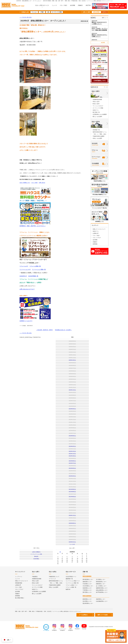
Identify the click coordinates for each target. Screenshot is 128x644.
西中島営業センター (88, 589)
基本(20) (36, 568)
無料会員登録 (96, 12)
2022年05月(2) (72, 474)
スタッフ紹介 (63, 5)
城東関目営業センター (102, 598)
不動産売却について (54, 587)
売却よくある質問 (97, 138)
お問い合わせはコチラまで (27, 289)
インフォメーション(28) (36, 565)
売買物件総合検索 (97, 99)
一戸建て (42, 12)
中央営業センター (87, 594)
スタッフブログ (97, 238)
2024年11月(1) (72, 392)
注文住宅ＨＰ (23, 276)
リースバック (52, 589)
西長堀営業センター (101, 592)
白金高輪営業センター (102, 611)
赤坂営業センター (101, 609)
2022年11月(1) (72, 458)
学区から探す (96, 102)
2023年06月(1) (72, 438)
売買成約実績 (19, 593)
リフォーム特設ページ (72, 595)
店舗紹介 (80, 5)
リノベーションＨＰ (25, 270)
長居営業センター (87, 598)
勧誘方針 (68, 599)
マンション (34, 12)
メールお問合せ (83, 625)
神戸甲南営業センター (102, 602)
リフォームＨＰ (24, 266)
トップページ (19, 587)
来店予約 (88, 5)
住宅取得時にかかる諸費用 (100, 114)
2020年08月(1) (72, 532)
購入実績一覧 (96, 112)
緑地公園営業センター (102, 600)
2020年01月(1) (72, 551)
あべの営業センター (101, 596)
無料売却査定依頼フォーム (100, 132)
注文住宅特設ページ (71, 587)
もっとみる (72, 554)
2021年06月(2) (72, 504)
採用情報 (95, 244)
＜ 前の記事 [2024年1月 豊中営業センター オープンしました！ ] (45, 330)
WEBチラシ (96, 110)
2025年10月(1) (72, 361)
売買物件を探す (25, 12)
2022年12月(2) (72, 455)
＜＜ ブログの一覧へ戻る (26, 17)
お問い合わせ (42, 183)
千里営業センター (87, 600)
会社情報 (73, 5)
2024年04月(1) (72, 411)
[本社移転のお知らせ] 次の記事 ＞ (64, 330)
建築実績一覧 (69, 589)
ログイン (105, 12)
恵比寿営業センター (88, 613)
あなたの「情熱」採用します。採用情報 (118, 6)
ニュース (54, 5)
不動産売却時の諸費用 (98, 136)
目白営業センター (87, 611)
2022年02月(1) (72, 482)
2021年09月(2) (72, 496)
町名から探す (96, 104)
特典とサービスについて (99, 229)
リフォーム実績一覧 (35, 266)
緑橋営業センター (101, 594)
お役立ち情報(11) (36, 562)
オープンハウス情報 (57, 12)
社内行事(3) (36, 570)
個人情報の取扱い (20, 608)
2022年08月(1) (72, 466)
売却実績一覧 (96, 130)
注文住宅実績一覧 (33, 276)
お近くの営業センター (25, 183)
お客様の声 (96, 233)
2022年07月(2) (72, 469)
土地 (48, 12)
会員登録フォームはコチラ (26, 321)
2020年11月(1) (72, 524)
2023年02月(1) (72, 449)
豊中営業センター (87, 602)
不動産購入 (35, 587)
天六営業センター (101, 589)
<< (60, 562)
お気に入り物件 (86, 12)
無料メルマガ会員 (102, 625)
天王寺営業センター (88, 596)
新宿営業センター (87, 609)
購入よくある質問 (97, 117)
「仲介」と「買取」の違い (100, 134)
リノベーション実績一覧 (39, 270)
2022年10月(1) (72, 460)
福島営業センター (87, 592)
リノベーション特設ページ (73, 591)
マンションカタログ (98, 106)
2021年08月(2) (72, 499)
